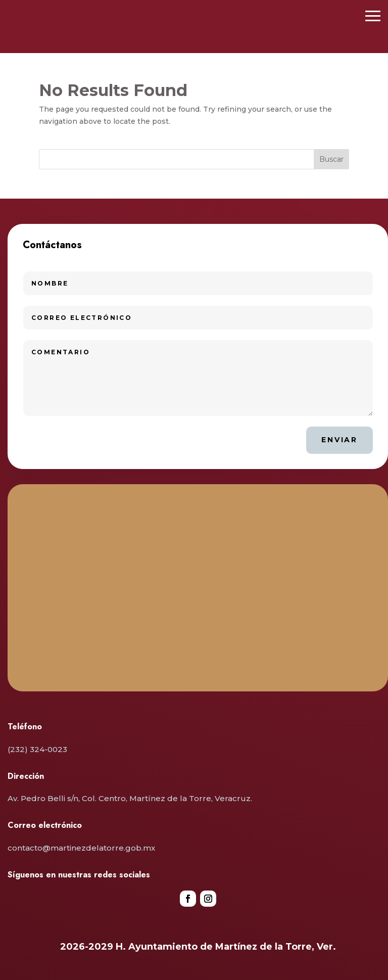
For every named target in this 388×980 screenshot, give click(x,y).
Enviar (339, 440)
